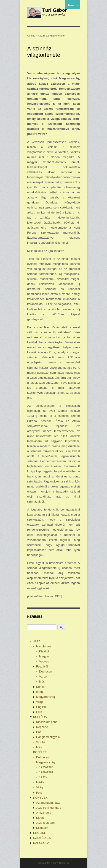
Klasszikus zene (47, 722)
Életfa (40, 818)
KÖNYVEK (40, 798)
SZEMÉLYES (42, 838)
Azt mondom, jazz (48, 803)
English (41, 707)
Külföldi (44, 651)
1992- (43, 777)
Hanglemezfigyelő (48, 737)
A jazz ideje (44, 813)
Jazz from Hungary (49, 808)
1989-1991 (46, 772)
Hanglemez (44, 646)
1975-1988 (46, 767)
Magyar (44, 656)
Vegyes (44, 661)
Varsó (43, 676)
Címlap (31, 36)
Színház (41, 742)
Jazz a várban (45, 823)
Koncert (41, 687)
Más (42, 682)
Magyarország (45, 697)
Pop (39, 732)
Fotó (39, 712)
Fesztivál (42, 666)
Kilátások (42, 828)
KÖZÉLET (40, 752)
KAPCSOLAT (42, 843)
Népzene (42, 727)
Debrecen (45, 671)
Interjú (40, 692)
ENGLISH (40, 833)
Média (40, 782)
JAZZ (37, 641)
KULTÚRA (40, 717)
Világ (39, 702)
